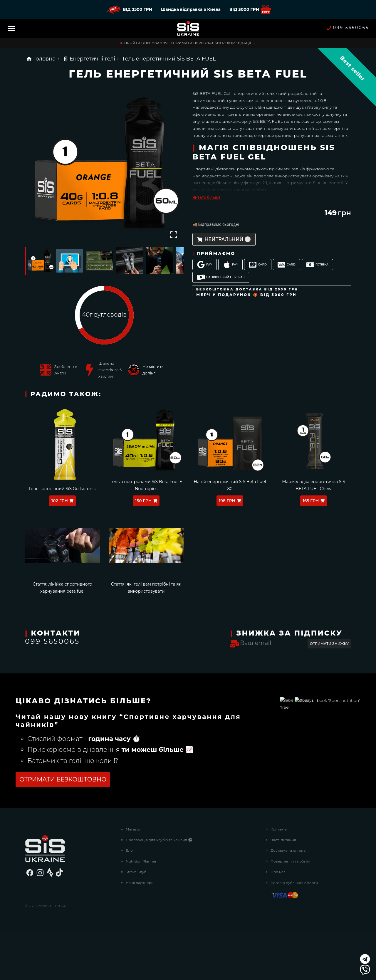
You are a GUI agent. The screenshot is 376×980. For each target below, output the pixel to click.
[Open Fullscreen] (174, 235)
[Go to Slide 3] (100, 261)
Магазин (134, 878)
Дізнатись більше (39, 829)
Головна (41, 59)
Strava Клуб (136, 921)
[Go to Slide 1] (40, 261)
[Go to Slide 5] (160, 261)
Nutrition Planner (141, 910)
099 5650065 (348, 28)
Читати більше (207, 197)
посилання (96, 741)
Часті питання (283, 889)
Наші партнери (140, 932)
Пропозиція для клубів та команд (159, 889)
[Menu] (12, 28)
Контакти (279, 878)
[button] (104, 165)
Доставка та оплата (288, 900)
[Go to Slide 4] (130, 261)
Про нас (278, 921)
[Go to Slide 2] (70, 261)
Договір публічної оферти (294, 932)
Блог (130, 900)
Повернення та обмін (290, 910)
